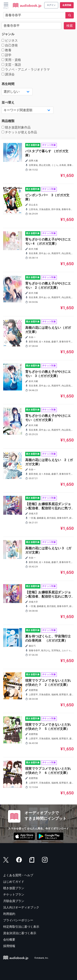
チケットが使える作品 (19, 132)
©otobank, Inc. (41, 958)
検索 (70, 26)
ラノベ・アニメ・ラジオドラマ (26, 69)
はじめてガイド (14, 882)
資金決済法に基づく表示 (20, 933)
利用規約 (9, 914)
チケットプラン (14, 895)
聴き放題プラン (14, 888)
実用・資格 (11, 60)
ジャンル (8, 34)
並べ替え (8, 102)
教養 (6, 50)
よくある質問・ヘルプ (18, 875)
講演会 (8, 74)
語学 (6, 55)
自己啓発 (10, 45)
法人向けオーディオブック (21, 907)
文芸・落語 (11, 65)
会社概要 (9, 940)
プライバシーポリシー (18, 920)
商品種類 (8, 121)
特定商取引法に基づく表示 (21, 927)
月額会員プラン (14, 901)
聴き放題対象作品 (16, 127)
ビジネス (10, 41)
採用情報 (9, 946)
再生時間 (8, 84)
